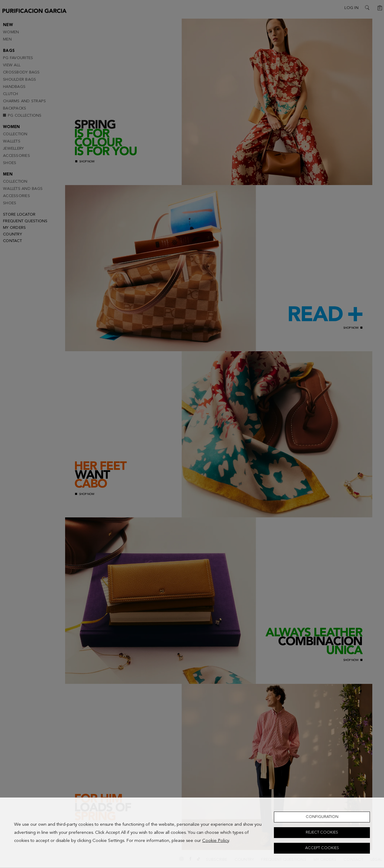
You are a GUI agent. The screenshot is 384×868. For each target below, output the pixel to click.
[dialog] (192, 833)
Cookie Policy (216, 841)
